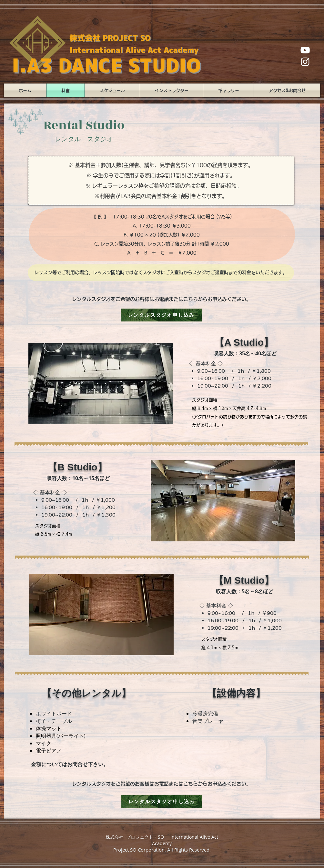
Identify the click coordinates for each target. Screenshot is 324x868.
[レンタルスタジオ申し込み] (161, 315)
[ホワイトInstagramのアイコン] (305, 62)
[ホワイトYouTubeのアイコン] (305, 50)
